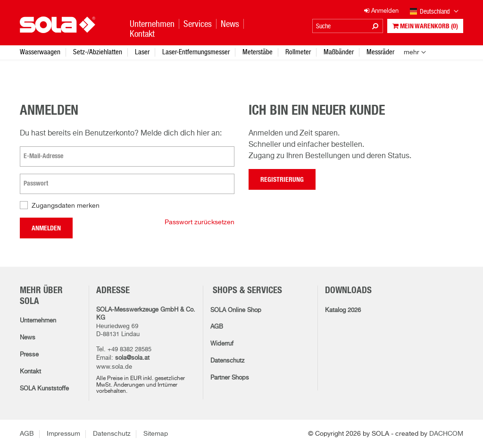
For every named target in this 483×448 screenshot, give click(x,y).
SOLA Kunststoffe (44, 389)
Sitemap (156, 434)
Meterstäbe (258, 52)
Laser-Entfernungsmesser (196, 52)
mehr (412, 52)
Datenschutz (227, 361)
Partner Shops (230, 378)
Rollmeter (298, 52)
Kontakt (30, 372)
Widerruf (222, 344)
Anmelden (46, 228)
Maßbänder (339, 52)
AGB (217, 327)
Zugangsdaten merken (66, 206)
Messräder (380, 52)
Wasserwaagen (40, 52)
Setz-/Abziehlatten (98, 52)
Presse (29, 355)
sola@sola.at (132, 358)
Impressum (63, 434)
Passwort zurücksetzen (200, 222)
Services (198, 24)
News (28, 338)
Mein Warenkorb (425, 26)
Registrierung (282, 180)
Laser (142, 52)
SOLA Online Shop (236, 310)
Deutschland (434, 12)
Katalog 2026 (343, 310)
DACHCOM (446, 434)
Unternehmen (38, 321)
